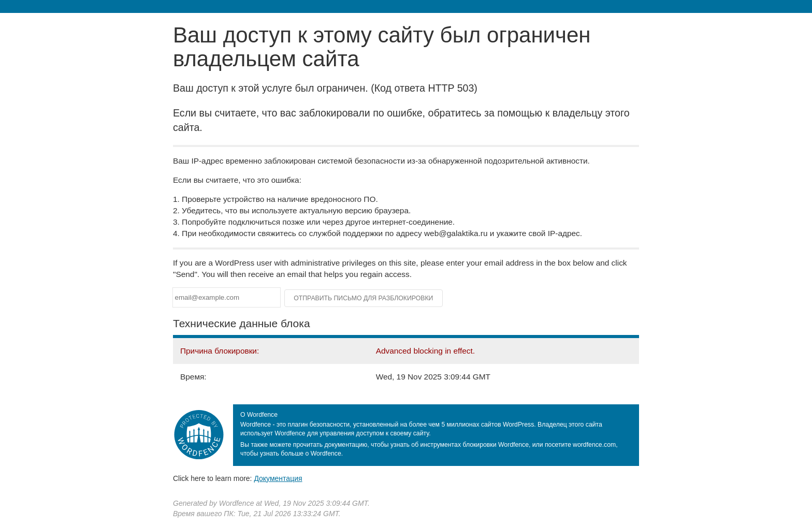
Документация (278, 478)
